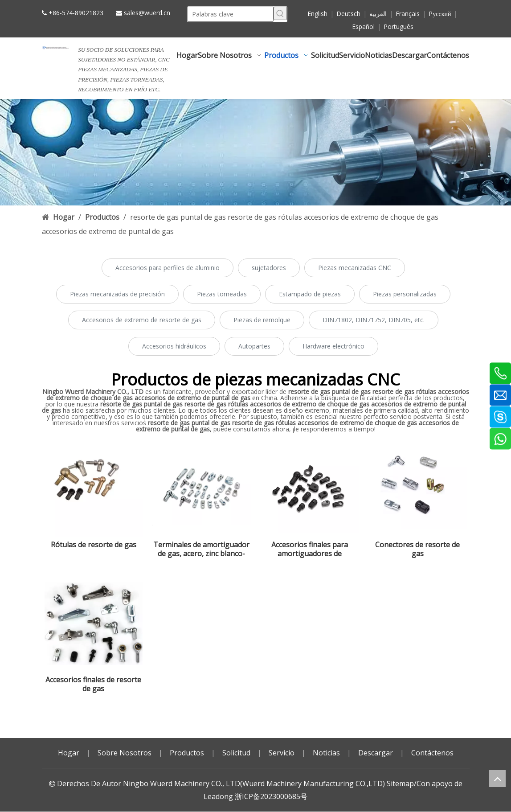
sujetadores (269, 268)
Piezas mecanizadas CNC (355, 268)
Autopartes (254, 346)
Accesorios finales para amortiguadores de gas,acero (310, 549)
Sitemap (400, 783)
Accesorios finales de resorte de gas (93, 684)
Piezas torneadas (222, 294)
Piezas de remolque (262, 320)
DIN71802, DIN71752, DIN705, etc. (374, 320)
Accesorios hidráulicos (174, 346)
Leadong (218, 796)
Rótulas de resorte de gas (94, 545)
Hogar (69, 753)
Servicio (282, 753)
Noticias (326, 753)
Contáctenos (432, 753)
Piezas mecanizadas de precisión (117, 294)
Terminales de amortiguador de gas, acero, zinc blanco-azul (201, 549)
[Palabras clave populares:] (280, 13)
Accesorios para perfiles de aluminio (168, 268)
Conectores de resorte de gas (417, 549)
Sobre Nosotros (125, 753)
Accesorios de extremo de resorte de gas (142, 320)
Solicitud (236, 753)
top (497, 779)
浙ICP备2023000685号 (271, 796)
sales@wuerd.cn (147, 13)
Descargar (376, 753)
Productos (187, 753)
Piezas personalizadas (405, 294)
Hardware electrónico (333, 346)
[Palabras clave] (231, 14)
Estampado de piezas (310, 294)
